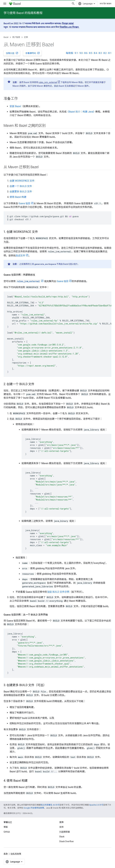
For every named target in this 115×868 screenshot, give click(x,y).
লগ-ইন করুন (106, 4)
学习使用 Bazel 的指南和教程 (23, 13)
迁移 (26, 37)
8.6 (86, 53)
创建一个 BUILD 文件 (21, 186)
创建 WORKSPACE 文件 (22, 181)
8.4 (95, 53)
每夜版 (69, 53)
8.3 (100, 53)
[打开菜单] (5, 4)
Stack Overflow (66, 841)
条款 (6, 854)
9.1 (76, 53)
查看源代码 (33, 53)
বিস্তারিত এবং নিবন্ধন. (69, 27)
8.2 (105, 53)
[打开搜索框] (73, 4)
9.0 (81, 53)
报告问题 (12, 53)
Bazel (6, 37)
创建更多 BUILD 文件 (21, 192)
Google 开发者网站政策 (34, 808)
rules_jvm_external (48, 82)
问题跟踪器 (65, 832)
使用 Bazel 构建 (18, 197)
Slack (62, 837)
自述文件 (20, 256)
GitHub (7, 832)
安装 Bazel (15, 106)
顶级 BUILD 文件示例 (58, 592)
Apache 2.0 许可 (96, 805)
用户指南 (16, 37)
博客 (6, 827)
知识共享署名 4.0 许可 (50, 805)
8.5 (91, 53)
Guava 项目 (24, 203)
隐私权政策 (16, 854)
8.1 (110, 53)
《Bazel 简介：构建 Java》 (81, 112)
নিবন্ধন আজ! (68, 23)
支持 (61, 827)
